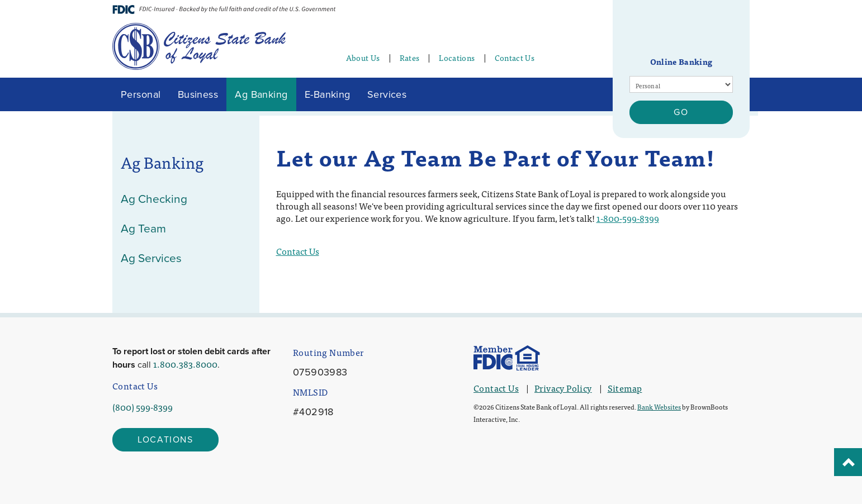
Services (387, 94)
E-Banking (328, 94)
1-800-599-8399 (628, 218)
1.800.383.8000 (185, 364)
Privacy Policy (563, 388)
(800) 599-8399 (143, 407)
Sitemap (625, 388)
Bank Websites (659, 407)
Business (198, 94)
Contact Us (515, 58)
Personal (141, 94)
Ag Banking (261, 94)
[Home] (199, 44)
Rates (410, 58)
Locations (457, 58)
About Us (363, 58)
